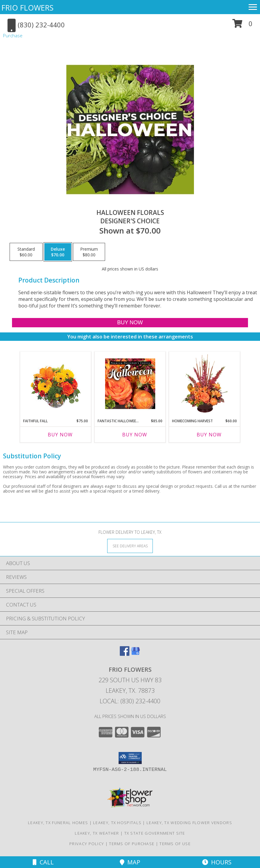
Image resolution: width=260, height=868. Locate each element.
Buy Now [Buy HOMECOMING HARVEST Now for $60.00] (209, 435)
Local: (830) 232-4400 (130, 701)
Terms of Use (175, 844)
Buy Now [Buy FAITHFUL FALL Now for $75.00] (60, 435)
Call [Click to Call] (43, 862)
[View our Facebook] (125, 654)
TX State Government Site (155, 833)
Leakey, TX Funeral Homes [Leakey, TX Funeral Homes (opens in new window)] (58, 823)
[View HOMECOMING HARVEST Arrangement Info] (205, 384)
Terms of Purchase (132, 844)
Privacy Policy (87, 844)
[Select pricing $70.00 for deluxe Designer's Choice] (58, 252)
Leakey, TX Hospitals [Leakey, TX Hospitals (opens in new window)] (117, 823)
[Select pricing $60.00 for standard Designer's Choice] (26, 252)
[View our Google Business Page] (135, 654)
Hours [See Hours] (217, 862)
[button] (242, 26)
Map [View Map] (130, 862)
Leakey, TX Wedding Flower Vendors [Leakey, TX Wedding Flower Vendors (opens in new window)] (189, 823)
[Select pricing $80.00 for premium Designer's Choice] (89, 252)
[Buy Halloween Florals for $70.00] (130, 323)
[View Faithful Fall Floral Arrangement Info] (56, 384)
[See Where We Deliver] (130, 546)
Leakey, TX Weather (97, 833)
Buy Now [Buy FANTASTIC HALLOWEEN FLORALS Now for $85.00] (135, 435)
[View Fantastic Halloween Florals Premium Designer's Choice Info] (130, 384)
